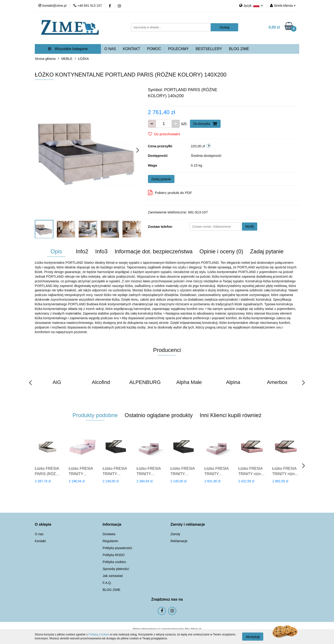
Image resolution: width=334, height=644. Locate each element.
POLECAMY (178, 49)
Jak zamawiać (113, 576)
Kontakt (40, 541)
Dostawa (109, 534)
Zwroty (175, 534)
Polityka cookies (114, 562)
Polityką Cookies (99, 634)
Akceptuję (253, 637)
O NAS (110, 49)
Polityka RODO (114, 555)
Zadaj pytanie (161, 179)
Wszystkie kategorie (68, 49)
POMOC (154, 49)
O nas (39, 534)
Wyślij (250, 226)
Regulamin (111, 541)
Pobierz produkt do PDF (170, 193)
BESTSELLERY (209, 49)
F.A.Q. (107, 583)
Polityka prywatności (117, 548)
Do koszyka (205, 124)
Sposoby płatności (116, 569)
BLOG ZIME (239, 49)
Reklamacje (179, 541)
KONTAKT (132, 49)
